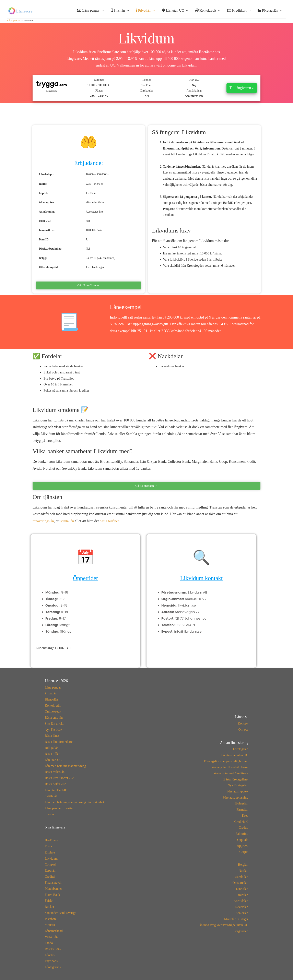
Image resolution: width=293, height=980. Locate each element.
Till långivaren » (242, 88)
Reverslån (242, 907)
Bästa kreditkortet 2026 (60, 778)
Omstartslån (240, 883)
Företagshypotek (237, 791)
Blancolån (51, 699)
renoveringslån (43, 521)
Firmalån (242, 809)
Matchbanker (53, 889)
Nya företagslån (238, 785)
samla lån (68, 521)
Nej (147, 96)
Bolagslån (242, 803)
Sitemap (50, 814)
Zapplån (50, 870)
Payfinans (51, 961)
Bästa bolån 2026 (56, 784)
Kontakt (243, 723)
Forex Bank (52, 895)
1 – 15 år (146, 85)
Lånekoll (51, 955)
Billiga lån (52, 748)
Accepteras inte (194, 96)
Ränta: (99, 91)
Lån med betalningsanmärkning (65, 766)
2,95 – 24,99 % (99, 96)
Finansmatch (53, 882)
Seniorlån (242, 913)
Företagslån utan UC (235, 755)
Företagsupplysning (235, 797)
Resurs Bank (53, 949)
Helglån (243, 865)
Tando (49, 943)
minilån (243, 895)
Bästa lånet (52, 736)
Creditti (50, 877)
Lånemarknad (54, 931)
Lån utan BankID (56, 790)
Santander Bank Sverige (61, 913)
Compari (50, 864)
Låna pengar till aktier (59, 808)
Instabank (51, 919)
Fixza (48, 846)
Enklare (50, 852)
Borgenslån (241, 931)
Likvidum (51, 858)
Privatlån (143, 10)
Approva (243, 846)
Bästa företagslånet (236, 779)
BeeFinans (52, 840)
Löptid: (147, 80)
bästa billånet (110, 521)
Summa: (99, 80)
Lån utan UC (173, 10)
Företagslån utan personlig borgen (226, 761)
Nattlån (243, 871)
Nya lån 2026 (54, 730)
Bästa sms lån (54, 718)
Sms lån (118, 10)
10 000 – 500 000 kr (99, 85)
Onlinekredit (53, 711)
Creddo (243, 828)
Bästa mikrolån (55, 772)
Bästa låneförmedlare (59, 742)
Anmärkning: (194, 91)
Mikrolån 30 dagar (236, 919)
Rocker (49, 907)
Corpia (244, 852)
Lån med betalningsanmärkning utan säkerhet (74, 802)
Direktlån (242, 889)
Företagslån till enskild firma (229, 767)
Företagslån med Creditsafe (230, 773)
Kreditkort (237, 10)
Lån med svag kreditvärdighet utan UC (223, 925)
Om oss (243, 730)
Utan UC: (194, 80)
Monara (50, 925)
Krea (245, 816)
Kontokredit (206, 10)
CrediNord (241, 822)
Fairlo (49, 901)
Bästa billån (52, 754)
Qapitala (243, 840)
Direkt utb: (147, 91)
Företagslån (268, 10)
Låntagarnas (53, 967)
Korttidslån (241, 901)
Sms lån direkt (54, 724)
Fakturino (242, 834)
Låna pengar (88, 10)
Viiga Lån (51, 937)
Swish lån (51, 796)
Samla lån (242, 877)
